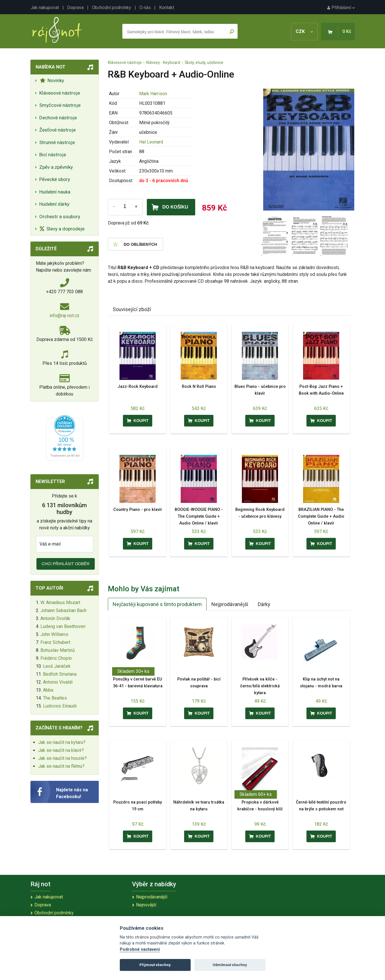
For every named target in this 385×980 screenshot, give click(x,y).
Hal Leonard (151, 142)
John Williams (54, 634)
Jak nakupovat (45, 8)
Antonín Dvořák (55, 618)
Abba (48, 690)
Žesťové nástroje (57, 130)
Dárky (264, 604)
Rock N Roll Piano (199, 387)
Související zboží (132, 309)
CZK (304, 31)
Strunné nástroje (57, 142)
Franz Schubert (55, 642)
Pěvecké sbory (55, 179)
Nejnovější (146, 905)
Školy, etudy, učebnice (204, 63)
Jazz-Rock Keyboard (138, 387)
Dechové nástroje (58, 118)
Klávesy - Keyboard (163, 63)
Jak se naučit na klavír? (61, 750)
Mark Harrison (153, 94)
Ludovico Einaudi (60, 706)
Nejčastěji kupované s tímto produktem (157, 604)
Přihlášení (341, 8)
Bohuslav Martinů (58, 650)
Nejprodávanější (230, 604)
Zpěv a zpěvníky (56, 167)
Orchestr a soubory (60, 217)
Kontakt (167, 8)
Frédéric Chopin (56, 658)
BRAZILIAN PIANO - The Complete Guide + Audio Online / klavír (321, 516)
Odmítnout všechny (230, 965)
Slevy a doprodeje (62, 229)
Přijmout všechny (155, 965)
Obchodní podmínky (112, 8)
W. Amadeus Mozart (60, 603)
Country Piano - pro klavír (138, 510)
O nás (145, 8)
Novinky (52, 80)
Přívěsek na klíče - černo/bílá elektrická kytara (260, 686)
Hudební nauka (55, 192)
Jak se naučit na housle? (62, 758)
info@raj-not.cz (64, 316)
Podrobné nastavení (140, 949)
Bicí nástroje (53, 155)
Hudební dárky (54, 204)
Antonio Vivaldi (58, 682)
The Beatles (55, 698)
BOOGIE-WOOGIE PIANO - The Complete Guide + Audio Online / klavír (199, 516)
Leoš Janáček (57, 666)
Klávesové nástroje (60, 93)
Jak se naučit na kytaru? (62, 742)
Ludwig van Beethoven (63, 626)
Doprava (75, 8)
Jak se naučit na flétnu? (61, 766)
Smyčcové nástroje (60, 105)
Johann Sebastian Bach (63, 610)
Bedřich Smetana (60, 674)
